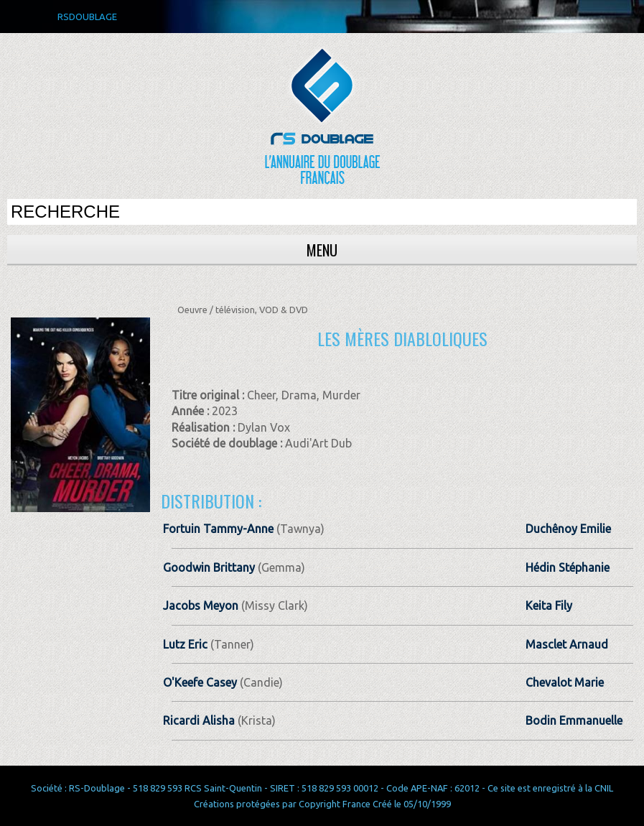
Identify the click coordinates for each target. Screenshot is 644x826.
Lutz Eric (185, 644)
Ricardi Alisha (199, 720)
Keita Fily (549, 605)
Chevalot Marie (565, 682)
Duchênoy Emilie (568, 529)
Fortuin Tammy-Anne (218, 529)
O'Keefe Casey (200, 682)
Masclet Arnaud (567, 644)
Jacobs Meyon (201, 605)
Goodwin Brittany (209, 567)
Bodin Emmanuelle (574, 720)
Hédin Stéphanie (568, 567)
